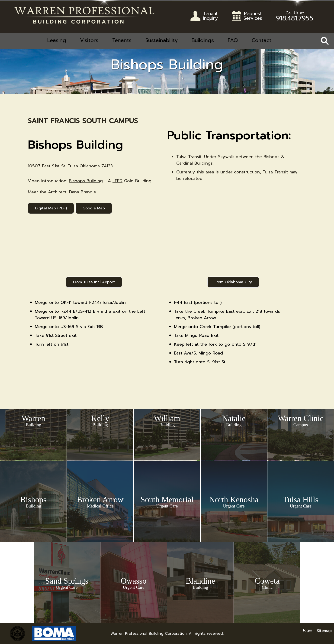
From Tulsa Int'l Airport (94, 282)
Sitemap (324, 631)
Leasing (57, 40)
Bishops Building (86, 181)
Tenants (122, 40)
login (308, 630)
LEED (117, 181)
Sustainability (162, 40)
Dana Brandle (83, 192)
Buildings (203, 40)
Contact (262, 40)
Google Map (94, 208)
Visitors (89, 40)
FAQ (233, 40)
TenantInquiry (210, 16)
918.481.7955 (295, 17)
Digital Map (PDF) (51, 208)
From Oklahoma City (233, 282)
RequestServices (253, 16)
